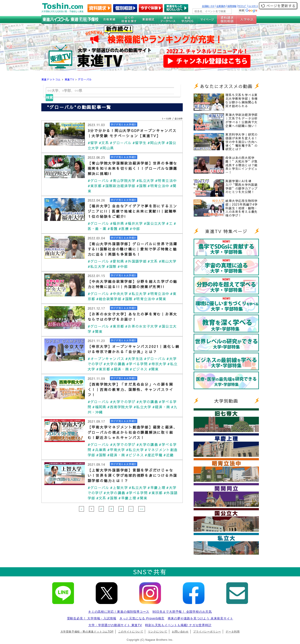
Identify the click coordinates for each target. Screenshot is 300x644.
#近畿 (168, 455)
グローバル (85, 79)
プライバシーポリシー (207, 632)
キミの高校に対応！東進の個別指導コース (119, 612)
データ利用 (233, 632)
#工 (169, 223)
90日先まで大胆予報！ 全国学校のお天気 (182, 612)
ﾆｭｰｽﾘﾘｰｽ (253, 6)
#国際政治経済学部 (119, 186)
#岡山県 (107, 148)
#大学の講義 (114, 364)
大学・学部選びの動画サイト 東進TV (115, 625)
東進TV (69, 79)
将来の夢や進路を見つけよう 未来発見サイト (200, 618)
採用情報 (232, 6)
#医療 (124, 229)
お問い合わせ (180, 632)
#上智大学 (119, 487)
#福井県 (117, 223)
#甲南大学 (116, 450)
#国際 (142, 186)
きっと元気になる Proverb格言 (142, 618)
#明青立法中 (166, 180)
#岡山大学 (156, 143)
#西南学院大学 (120, 407)
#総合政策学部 (109, 299)
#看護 (113, 229)
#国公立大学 (155, 223)
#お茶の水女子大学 (142, 326)
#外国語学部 (136, 261)
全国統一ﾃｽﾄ (208, 6)
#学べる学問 (137, 364)
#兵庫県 (99, 450)
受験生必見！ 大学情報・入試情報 (92, 618)
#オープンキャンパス (106, 359)
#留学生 (140, 143)
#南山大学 (168, 261)
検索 (49, 98)
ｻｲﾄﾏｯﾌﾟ (242, 6)
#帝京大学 (158, 364)
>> (142, 509)
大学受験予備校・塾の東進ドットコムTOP (87, 632)
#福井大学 (134, 223)
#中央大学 (119, 294)
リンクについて (158, 632)
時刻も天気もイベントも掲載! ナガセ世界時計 (178, 625)
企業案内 (221, 6)
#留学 (93, 143)
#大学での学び (123, 402)
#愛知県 (117, 261)
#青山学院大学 (123, 180)
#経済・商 (120, 369)
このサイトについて (131, 632)
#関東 (161, 299)
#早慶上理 (156, 487)
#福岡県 (99, 407)
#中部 (135, 229)
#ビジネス (139, 369)
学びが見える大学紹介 (124, 124)
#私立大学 (145, 180)
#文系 (104, 143)
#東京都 (95, 186)
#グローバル (121, 143)
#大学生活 (134, 359)
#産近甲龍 (154, 455)
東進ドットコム (51, 79)
